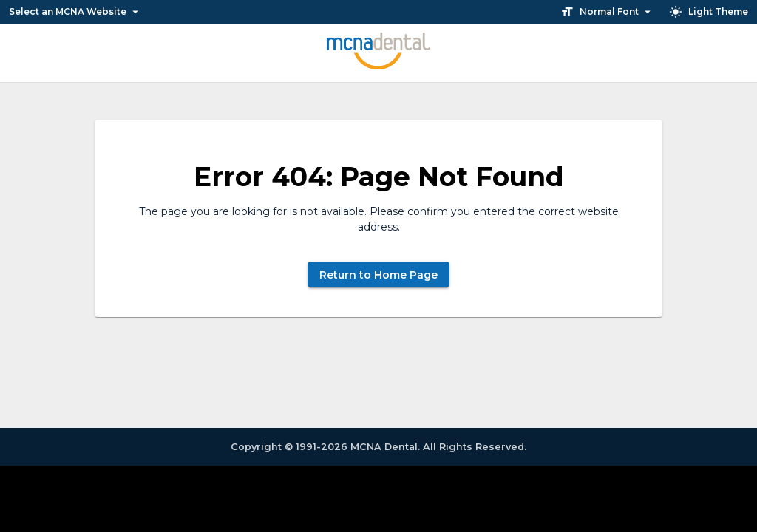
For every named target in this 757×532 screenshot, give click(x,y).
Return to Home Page (378, 274)
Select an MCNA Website (75, 12)
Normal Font (607, 12)
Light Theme (709, 12)
